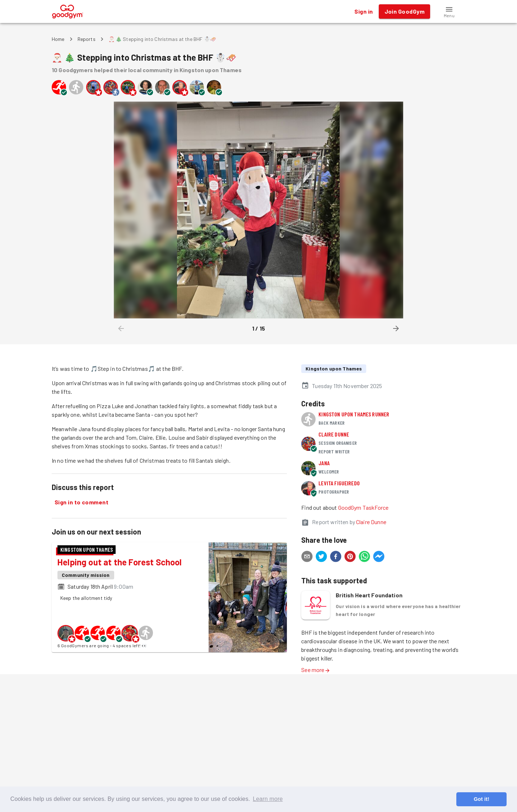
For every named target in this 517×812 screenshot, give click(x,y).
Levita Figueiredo (339, 483)
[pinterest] (350, 557)
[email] (307, 557)
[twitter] (321, 557)
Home (58, 39)
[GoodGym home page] (68, 11)
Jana (324, 463)
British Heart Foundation (369, 595)
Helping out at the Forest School (120, 562)
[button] (449, 11)
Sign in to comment (81, 502)
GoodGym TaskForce (364, 507)
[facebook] (336, 557)
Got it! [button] (481, 799)
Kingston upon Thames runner (354, 414)
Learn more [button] (268, 799)
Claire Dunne (334, 434)
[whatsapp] (364, 557)
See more (316, 670)
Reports (87, 39)
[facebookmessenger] (379, 557)
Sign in (364, 11)
